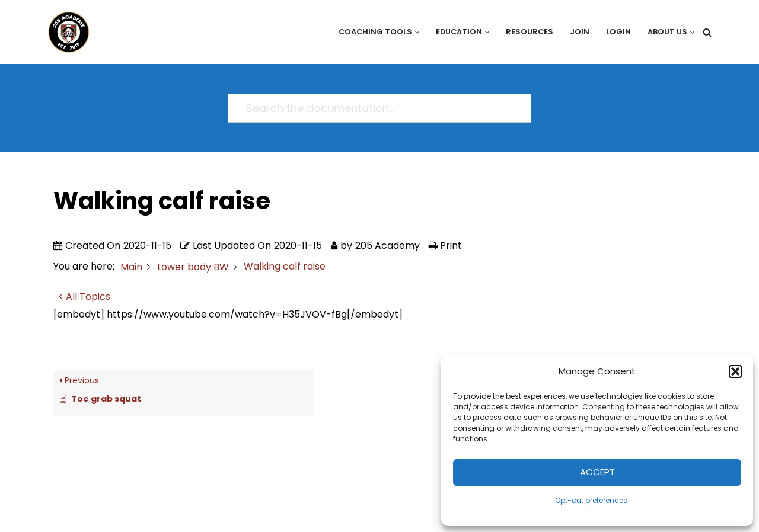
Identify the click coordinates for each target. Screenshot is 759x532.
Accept (597, 472)
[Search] (707, 32)
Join (580, 32)
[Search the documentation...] (374, 108)
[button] (735, 371)
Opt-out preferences (591, 500)
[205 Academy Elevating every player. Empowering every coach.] (66, 32)
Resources (530, 32)
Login (618, 32)
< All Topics (84, 297)
